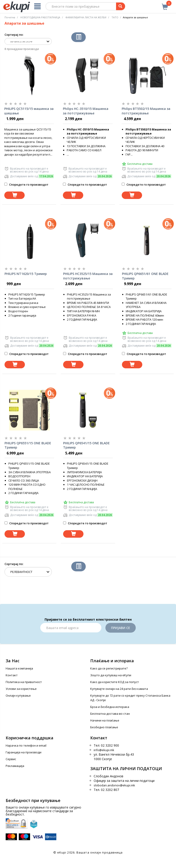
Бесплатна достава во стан (110, 714)
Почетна (10, 17)
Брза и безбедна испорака (110, 707)
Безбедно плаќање (104, 727)
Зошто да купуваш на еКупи (111, 675)
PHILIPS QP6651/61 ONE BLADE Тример (145, 276)
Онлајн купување (18, 695)
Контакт (12, 675)
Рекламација (15, 766)
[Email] (71, 628)
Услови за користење (21, 689)
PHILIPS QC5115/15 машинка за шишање (29, 111)
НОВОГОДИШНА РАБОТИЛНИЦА (40, 17)
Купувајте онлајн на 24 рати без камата (119, 689)
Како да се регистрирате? (109, 668)
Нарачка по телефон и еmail (26, 745)
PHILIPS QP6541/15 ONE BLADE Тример (86, 445)
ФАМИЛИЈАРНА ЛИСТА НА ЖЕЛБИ (86, 17)
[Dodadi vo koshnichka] (14, 195)
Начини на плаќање (105, 720)
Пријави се (121, 628)
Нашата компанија (19, 668)
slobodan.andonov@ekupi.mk (114, 785)
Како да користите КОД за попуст (115, 682)
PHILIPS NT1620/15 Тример (26, 274)
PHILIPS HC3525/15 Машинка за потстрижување (88, 276)
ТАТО (115, 17)
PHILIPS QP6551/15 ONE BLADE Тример (28, 445)
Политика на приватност (24, 682)
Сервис (11, 759)
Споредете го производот (26, 184)
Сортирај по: (14, 35)
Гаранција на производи (24, 752)
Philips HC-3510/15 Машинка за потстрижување (86, 111)
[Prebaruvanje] (121, 6)
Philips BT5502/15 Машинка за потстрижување (146, 111)
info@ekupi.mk (104, 750)
